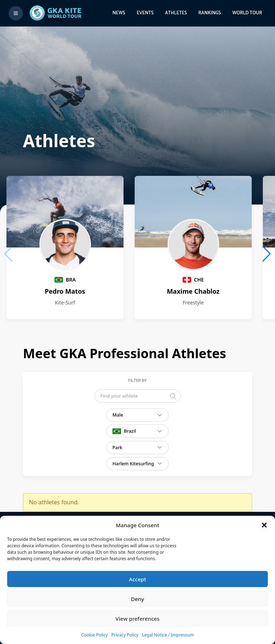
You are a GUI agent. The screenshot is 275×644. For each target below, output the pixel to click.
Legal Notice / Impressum (168, 635)
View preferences (138, 619)
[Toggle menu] (16, 13)
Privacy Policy (125, 635)
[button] (264, 525)
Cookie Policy (95, 635)
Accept (137, 579)
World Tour (247, 13)
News (119, 13)
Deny (138, 599)
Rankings (210, 13)
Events (145, 13)
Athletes (176, 13)
